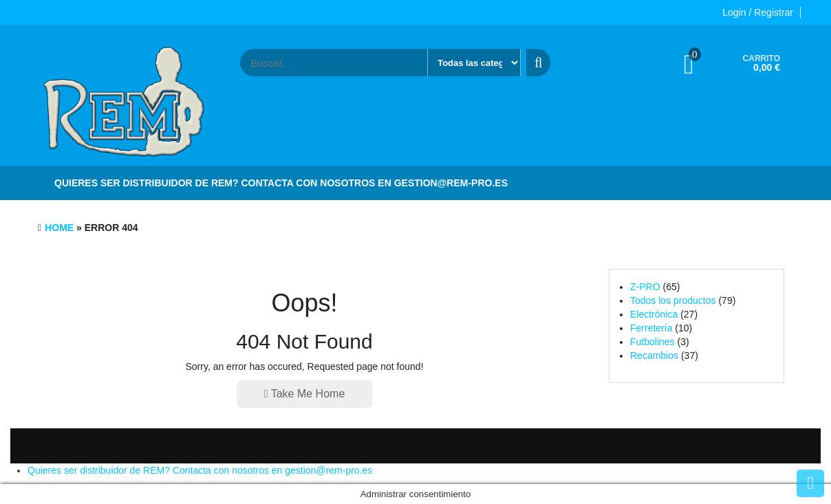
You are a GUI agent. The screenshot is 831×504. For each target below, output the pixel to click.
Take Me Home (305, 394)
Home (59, 228)
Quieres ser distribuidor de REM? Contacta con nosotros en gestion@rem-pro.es (281, 183)
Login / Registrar (758, 12)
